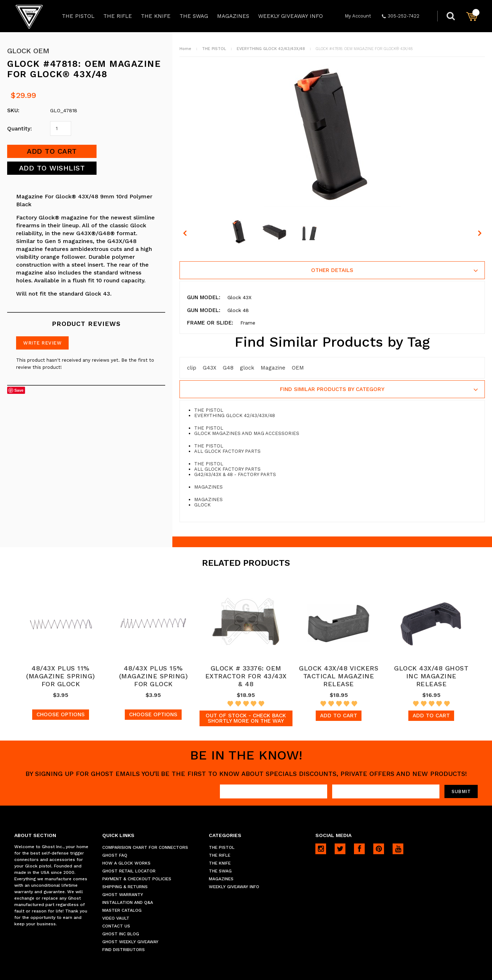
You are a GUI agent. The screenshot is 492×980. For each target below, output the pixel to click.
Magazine (273, 368)
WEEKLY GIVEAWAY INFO (291, 16)
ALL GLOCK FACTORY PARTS (227, 451)
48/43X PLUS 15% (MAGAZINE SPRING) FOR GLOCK (154, 676)
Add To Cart (339, 716)
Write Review (42, 343)
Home (185, 49)
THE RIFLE (118, 16)
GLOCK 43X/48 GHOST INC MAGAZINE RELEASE (431, 676)
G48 (228, 368)
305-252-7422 (401, 16)
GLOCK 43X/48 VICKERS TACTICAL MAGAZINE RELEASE (339, 676)
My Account (358, 16)
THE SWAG (194, 16)
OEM (298, 368)
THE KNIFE (156, 16)
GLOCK (202, 505)
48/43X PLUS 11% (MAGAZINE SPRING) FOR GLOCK (61, 676)
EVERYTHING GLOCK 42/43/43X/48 (271, 49)
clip (192, 368)
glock (247, 368)
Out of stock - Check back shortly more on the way (246, 718)
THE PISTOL (78, 16)
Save (19, 390)
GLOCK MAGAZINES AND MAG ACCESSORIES (247, 433)
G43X (210, 368)
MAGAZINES (233, 16)
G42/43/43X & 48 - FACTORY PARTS (235, 474)
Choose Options (61, 714)
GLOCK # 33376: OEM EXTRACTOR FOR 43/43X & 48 (246, 676)
